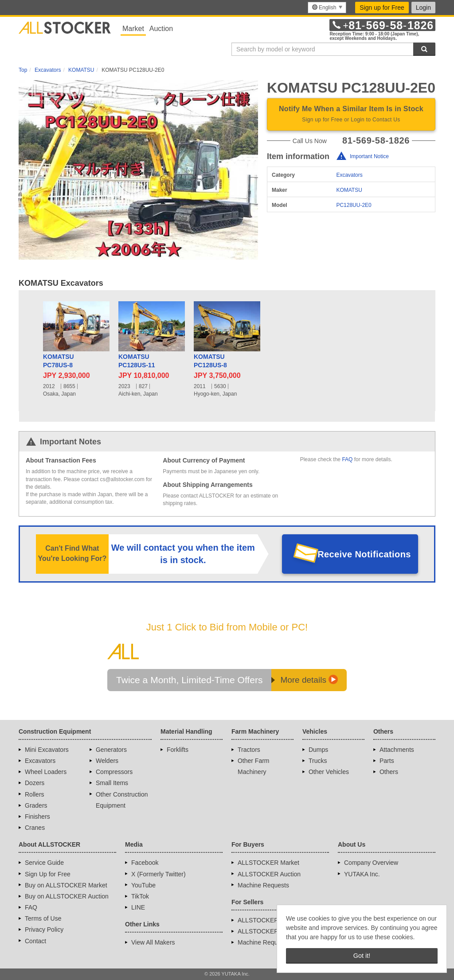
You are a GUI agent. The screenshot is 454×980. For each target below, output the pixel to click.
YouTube (143, 885)
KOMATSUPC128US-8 (210, 361)
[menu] (327, 8)
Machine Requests (263, 885)
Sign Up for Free (48, 874)
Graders (36, 805)
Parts (387, 761)
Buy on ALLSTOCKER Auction (67, 896)
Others (389, 772)
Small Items (112, 783)
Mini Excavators (47, 750)
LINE (138, 907)
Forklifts (178, 750)
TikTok (140, 896)
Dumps (318, 750)
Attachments (397, 750)
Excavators (349, 175)
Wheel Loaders (46, 772)
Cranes (35, 828)
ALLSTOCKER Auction (269, 874)
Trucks (318, 761)
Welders (107, 761)
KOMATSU (349, 190)
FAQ (347, 459)
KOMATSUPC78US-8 (59, 361)
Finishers (37, 817)
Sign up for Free (382, 8)
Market (133, 29)
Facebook (145, 863)
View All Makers (153, 942)
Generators (111, 750)
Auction (161, 29)
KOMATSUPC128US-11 (137, 361)
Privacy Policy (44, 929)
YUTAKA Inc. (362, 874)
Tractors (249, 750)
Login (423, 8)
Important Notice (369, 156)
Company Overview (371, 863)
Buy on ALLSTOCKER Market (66, 885)
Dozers (35, 783)
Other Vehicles (329, 772)
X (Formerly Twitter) (159, 874)
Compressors (114, 772)
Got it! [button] (362, 956)
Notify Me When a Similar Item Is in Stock (351, 115)
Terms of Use (43, 918)
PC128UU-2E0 (354, 205)
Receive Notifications (364, 554)
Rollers (35, 794)
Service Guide (44, 863)
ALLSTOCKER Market (268, 863)
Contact (35, 941)
